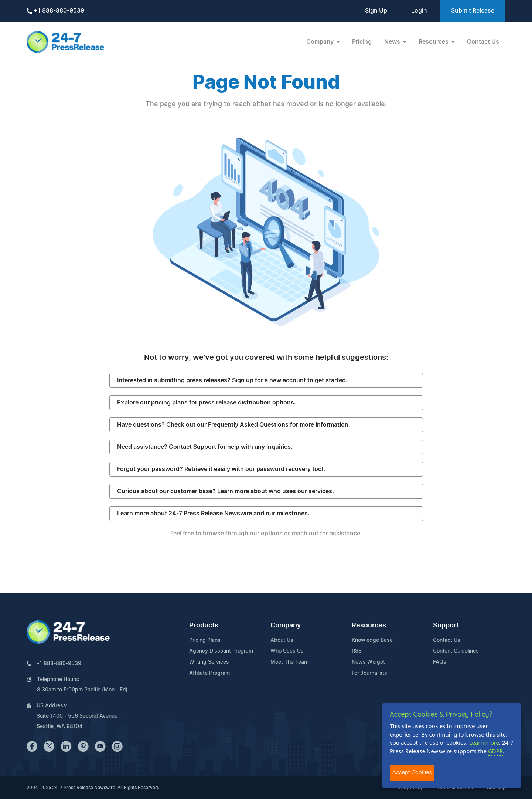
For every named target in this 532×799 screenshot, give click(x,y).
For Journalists (369, 673)
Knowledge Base (372, 640)
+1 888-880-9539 (55, 11)
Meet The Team (289, 662)
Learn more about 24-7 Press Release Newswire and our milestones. (213, 514)
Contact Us (483, 42)
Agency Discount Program (221, 651)
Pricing (362, 42)
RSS (357, 651)
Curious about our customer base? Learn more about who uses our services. (226, 491)
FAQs (440, 662)
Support (446, 626)
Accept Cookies (412, 772)
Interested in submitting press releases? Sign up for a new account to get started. (232, 380)
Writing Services (209, 662)
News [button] (393, 42)
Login (419, 11)
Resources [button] (434, 42)
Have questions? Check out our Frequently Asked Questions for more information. (234, 425)
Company (286, 626)
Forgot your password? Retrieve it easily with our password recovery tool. (221, 469)
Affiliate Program (209, 673)
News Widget (368, 662)
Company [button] (321, 42)
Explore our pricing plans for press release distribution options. (207, 403)
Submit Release (473, 11)
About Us (282, 640)
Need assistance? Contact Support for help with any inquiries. (205, 447)
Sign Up (376, 11)
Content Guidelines (456, 651)
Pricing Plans (205, 640)
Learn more (484, 742)
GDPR (495, 751)
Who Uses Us (287, 651)
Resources (369, 626)
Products (204, 626)
